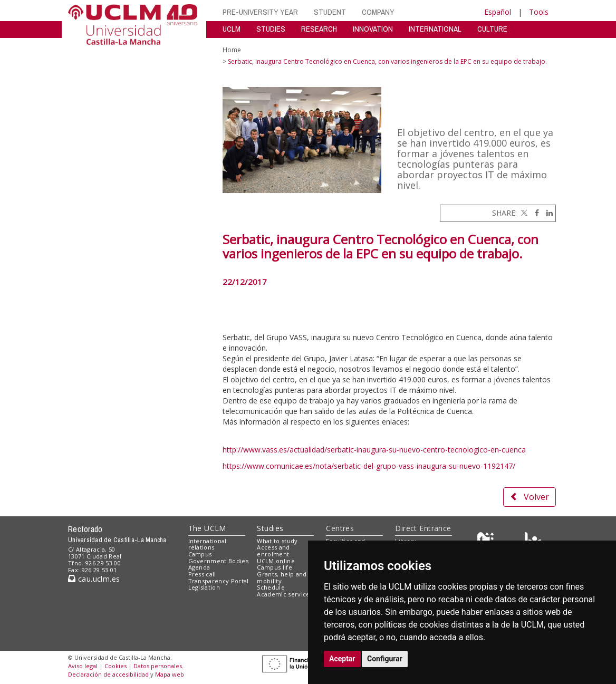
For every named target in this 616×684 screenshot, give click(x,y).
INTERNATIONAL (435, 29)
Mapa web (170, 674)
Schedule (271, 587)
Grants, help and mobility (282, 577)
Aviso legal (83, 666)
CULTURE (492, 29)
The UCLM (207, 528)
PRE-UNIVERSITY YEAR (260, 12)
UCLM (232, 29)
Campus (200, 554)
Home (232, 50)
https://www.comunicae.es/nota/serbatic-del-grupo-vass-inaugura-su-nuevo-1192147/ (369, 466)
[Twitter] (523, 213)
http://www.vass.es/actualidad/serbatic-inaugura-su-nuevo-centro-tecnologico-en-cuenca (374, 450)
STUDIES (271, 29)
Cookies (115, 666)
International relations (208, 544)
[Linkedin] (547, 213)
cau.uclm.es (94, 579)
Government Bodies (219, 561)
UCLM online (276, 561)
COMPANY (378, 12)
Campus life (275, 567)
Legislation (204, 587)
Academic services (285, 594)
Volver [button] (530, 497)
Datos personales (158, 666)
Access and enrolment (273, 551)
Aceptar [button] (342, 659)
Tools (539, 12)
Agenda (199, 567)
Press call (202, 574)
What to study (277, 541)
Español (498, 12)
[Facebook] (534, 213)
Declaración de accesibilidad (108, 674)
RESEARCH (319, 29)
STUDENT (330, 12)
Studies (270, 528)
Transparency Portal (219, 581)
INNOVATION (373, 29)
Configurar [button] (385, 659)
